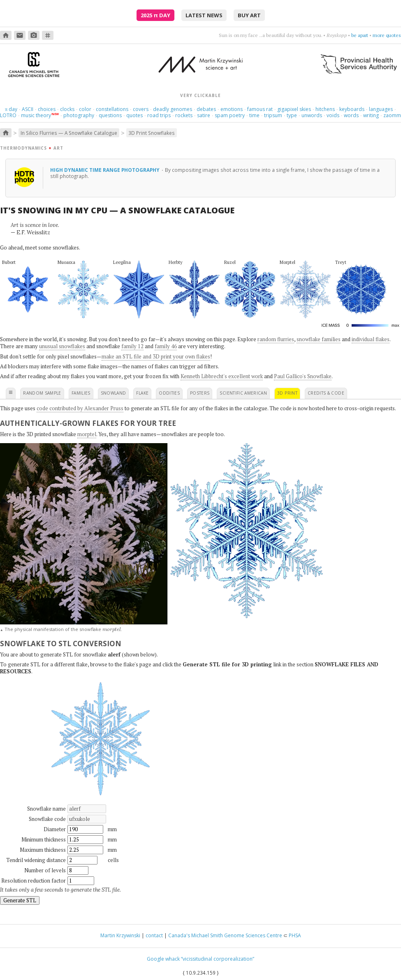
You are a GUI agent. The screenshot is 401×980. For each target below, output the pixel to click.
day (11, 109)
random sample (42, 393)
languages (381, 109)
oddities (169, 393)
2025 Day (155, 15)
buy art (249, 15)
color (85, 109)
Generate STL (20, 900)
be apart (360, 35)
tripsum (273, 115)
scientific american (243, 393)
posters (200, 393)
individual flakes (371, 339)
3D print (287, 393)
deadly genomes (173, 109)
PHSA (295, 935)
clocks (67, 109)
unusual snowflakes (62, 346)
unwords (312, 115)
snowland (114, 393)
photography (79, 115)
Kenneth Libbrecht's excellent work (222, 376)
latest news (204, 15)
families (81, 393)
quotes (134, 115)
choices (47, 109)
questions (110, 115)
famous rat (260, 109)
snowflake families (319, 339)
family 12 (132, 346)
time (254, 115)
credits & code (326, 393)
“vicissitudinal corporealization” (218, 959)
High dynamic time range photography (105, 170)
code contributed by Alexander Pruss (80, 408)
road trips (159, 115)
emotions (232, 109)
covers (141, 109)
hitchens (325, 109)
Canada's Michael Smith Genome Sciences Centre (225, 935)
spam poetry (230, 115)
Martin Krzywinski (120, 935)
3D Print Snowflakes (152, 133)
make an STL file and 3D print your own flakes (156, 356)
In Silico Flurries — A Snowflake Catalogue (69, 133)
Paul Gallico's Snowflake (303, 376)
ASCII (28, 109)
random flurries (276, 339)
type (292, 115)
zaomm (392, 115)
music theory (36, 115)
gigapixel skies (294, 109)
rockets (184, 115)
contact (154, 935)
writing (371, 115)
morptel (87, 434)
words (351, 115)
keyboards (352, 109)
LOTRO (8, 115)
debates (206, 109)
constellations (112, 109)
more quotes (387, 35)
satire (204, 115)
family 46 (166, 346)
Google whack (163, 959)
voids (333, 115)
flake (142, 393)
